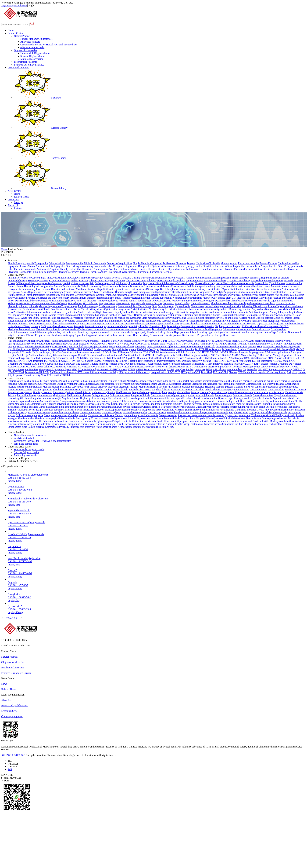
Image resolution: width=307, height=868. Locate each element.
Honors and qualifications (14, 705)
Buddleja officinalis (285, 415)
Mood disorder (208, 324)
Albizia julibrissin (205, 395)
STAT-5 (36, 364)
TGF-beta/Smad (94, 355)
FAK (114, 349)
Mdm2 (286, 361)
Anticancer (33, 341)
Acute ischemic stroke (200, 321)
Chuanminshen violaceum (101, 415)
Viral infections (167, 295)
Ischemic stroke (294, 283)
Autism (114, 324)
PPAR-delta (43, 367)
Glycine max (94, 401)
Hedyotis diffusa (204, 418)
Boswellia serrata (213, 424)
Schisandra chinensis (170, 401)
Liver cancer (127, 315)
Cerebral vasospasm (85, 295)
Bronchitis (157, 329)
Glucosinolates (252, 266)
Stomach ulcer (75, 303)
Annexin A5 (106, 369)
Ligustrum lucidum (128, 387)
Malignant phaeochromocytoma (57, 326)
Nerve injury (115, 298)
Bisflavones (126, 269)
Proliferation (20, 312)
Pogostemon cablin (255, 407)
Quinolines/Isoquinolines (44, 272)
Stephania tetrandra (28, 407)
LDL (22, 352)
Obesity (246, 280)
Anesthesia (228, 303)
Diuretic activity (141, 335)
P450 (183, 341)
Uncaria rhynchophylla (207, 407)
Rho (99, 344)
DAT (22, 372)
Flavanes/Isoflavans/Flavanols (73, 272)
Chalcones (181, 263)
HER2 (215, 361)
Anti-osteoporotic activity (97, 346)
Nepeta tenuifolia (144, 398)
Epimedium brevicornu (144, 421)
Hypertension (192, 295)
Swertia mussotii (216, 415)
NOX (52, 367)
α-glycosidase (54, 346)
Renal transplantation (275, 292)
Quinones (157, 266)
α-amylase (180, 369)
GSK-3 (60, 352)
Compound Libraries (18, 68)
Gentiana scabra (26, 418)
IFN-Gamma (153, 346)
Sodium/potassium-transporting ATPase (192, 364)
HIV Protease (120, 369)
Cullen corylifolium (67, 384)
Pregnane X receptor (18, 369)
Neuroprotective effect (227, 346)
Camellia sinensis (294, 392)
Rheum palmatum (244, 392)
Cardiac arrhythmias (141, 312)
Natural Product (22, 36)
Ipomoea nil (246, 421)
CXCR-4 (249, 364)
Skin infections (279, 329)
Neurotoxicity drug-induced (60, 295)
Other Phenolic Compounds (22, 269)
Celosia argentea (36, 427)
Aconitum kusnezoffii (31, 421)
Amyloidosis (258, 309)
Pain (92, 283)
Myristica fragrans (132, 407)
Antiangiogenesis (62, 292)
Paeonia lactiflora (195, 390)
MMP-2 (252, 346)
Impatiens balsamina (29, 401)
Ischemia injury (78, 298)
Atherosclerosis (97, 280)
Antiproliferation (16, 295)
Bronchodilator (207, 318)
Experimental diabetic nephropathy (129, 332)
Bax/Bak (34, 369)
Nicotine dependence (245, 303)
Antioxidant (63, 278)
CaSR (197, 372)
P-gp (113, 341)
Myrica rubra (59, 395)
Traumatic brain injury (96, 326)
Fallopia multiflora (236, 401)
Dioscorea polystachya (99, 404)
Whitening (247, 306)
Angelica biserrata (105, 384)
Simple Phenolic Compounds (148, 263)
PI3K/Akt (210, 346)
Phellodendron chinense (79, 395)
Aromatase (190, 358)
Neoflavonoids (140, 269)
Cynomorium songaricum (221, 392)
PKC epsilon (187, 372)
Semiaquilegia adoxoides (275, 418)
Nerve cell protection (36, 344)
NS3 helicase (219, 369)
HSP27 (81, 361)
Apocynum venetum (42, 395)
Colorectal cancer (185, 283)
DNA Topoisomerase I (94, 358)
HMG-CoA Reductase (256, 358)
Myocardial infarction (233, 289)
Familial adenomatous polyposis (145, 301)
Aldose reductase (283, 358)
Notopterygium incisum (127, 384)
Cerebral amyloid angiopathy (227, 321)
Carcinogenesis (253, 315)
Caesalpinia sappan (85, 392)
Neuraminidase (234, 369)
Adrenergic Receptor (74, 341)
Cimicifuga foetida (78, 415)
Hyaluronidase (124, 341)
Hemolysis (74, 324)
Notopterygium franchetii (236, 390)
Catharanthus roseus (120, 395)
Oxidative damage (108, 306)
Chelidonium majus (263, 381)
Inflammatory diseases (19, 278)
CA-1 (71, 358)
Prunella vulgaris (224, 395)
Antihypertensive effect (28, 358)
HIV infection (294, 292)
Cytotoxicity (111, 309)
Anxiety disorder (208, 295)
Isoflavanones (193, 269)
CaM (73, 364)
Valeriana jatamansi (185, 410)
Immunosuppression (97, 298)
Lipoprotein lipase (62, 369)
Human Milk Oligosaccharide (36, 53)
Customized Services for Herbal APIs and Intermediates (49, 45)
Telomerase (266, 361)
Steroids (162, 269)
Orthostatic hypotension (163, 278)
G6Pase (62, 349)
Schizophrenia (265, 278)
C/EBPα (229, 344)
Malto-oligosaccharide (32, 59)
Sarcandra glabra (224, 381)
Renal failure (173, 326)
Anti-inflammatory (17, 341)
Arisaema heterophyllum (232, 407)
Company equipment (12, 716)
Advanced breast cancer (139, 329)
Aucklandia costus (26, 410)
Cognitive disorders (115, 280)
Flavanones (156, 272)
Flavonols (167, 272)
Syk (68, 364)
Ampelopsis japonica (106, 427)
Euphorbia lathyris (184, 398)
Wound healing (183, 303)
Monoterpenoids (229, 263)
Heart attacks (209, 309)
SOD (85, 349)
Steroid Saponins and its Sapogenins (47, 266)
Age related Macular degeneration (234, 309)
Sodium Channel (94, 361)
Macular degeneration (50, 306)
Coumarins (112, 263)
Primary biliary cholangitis (283, 312)
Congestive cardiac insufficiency (205, 312)
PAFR (257, 364)
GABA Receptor (235, 358)
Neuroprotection (274, 309)
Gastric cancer (189, 335)
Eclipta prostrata (45, 410)
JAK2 (223, 358)
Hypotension (71, 312)
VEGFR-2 (154, 352)
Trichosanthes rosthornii (280, 424)
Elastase (233, 372)
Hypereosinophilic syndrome (80, 315)
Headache (152, 332)
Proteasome (31, 372)
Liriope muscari (119, 404)
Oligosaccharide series (25, 50)
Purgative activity (108, 303)
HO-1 (199, 352)
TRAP (187, 355)
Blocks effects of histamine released (166, 358)
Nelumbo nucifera (103, 390)
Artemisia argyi (16, 381)
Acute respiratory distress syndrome (136, 324)
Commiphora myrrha (56, 427)
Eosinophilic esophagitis (108, 315)
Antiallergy (22, 355)
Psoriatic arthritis (71, 286)
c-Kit (40, 372)
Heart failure (145, 306)
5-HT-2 (180, 355)
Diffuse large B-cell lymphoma (162, 289)
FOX (93, 367)
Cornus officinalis (223, 418)
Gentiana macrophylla (46, 418)
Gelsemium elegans (282, 412)
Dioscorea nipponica (161, 395)
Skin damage (152, 295)
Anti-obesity (255, 341)
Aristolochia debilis (148, 415)
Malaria (286, 309)
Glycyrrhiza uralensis (180, 384)
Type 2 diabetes (277, 283)
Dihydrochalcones (176, 269)
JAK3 (212, 355)
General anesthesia (266, 303)
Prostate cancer (179, 286)
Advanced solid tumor (103, 292)
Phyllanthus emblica (233, 404)
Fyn (42, 364)
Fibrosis (30, 335)
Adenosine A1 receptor (160, 364)
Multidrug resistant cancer (225, 278)
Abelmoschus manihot (228, 421)
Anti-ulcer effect (72, 352)
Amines (103, 272)
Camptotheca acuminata (81, 421)
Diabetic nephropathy (106, 283)
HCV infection (90, 303)
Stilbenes (179, 266)
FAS (80, 349)
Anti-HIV (30, 352)
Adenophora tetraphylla (129, 410)
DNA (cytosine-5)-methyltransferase (157, 361)
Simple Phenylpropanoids (21, 263)
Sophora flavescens (193, 404)
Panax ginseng (83, 418)
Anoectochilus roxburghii (103, 424)
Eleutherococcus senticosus (67, 390)
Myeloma (41, 329)
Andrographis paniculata (110, 398)
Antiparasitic (55, 361)
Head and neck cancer (53, 312)
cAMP (121, 355)
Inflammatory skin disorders (170, 315)
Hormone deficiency (145, 315)
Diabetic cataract (264, 318)
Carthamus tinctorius (246, 410)
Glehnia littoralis (86, 384)
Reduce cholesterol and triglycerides (46, 298)
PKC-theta (31, 367)
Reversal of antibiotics (227, 318)
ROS (141, 355)
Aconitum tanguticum (65, 407)
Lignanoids (132, 266)
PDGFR (23, 361)
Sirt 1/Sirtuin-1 (224, 355)
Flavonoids (144, 272)
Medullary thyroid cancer (120, 335)
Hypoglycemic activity (165, 349)
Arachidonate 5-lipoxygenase (249, 352)
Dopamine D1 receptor (19, 364)
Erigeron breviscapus (106, 410)
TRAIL (20, 346)
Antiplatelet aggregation (288, 346)
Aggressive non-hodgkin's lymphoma (276, 324)
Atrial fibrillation (139, 309)
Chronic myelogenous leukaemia (93, 332)
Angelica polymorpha (58, 404)
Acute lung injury (30, 318)
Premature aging (178, 318)
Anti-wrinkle (30, 303)
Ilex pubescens (168, 407)
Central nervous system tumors (255, 332)
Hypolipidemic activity (19, 349)
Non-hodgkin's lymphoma (224, 292)
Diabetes (56, 289)
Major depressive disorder (149, 303)
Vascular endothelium (283, 298)
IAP (46, 361)
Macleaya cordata (279, 421)
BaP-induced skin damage (245, 298)
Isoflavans (218, 269)
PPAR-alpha (167, 346)
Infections (45, 318)
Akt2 (57, 375)
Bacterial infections (273, 280)
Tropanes (94, 272)
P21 (165, 341)
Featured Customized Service (29, 65)
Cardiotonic (193, 318)
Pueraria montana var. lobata (154, 384)
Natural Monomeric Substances (36, 39)
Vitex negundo (227, 410)
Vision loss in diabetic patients (166, 335)
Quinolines (206, 269)
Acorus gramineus (186, 407)
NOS (132, 344)
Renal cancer (230, 335)
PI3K (198, 341)
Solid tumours (169, 283)
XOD (120, 358)
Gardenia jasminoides (283, 410)
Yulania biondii (120, 390)
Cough (142, 321)
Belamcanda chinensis (214, 401)
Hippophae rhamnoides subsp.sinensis (196, 421)
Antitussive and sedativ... (228, 341)
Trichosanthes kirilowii (263, 415)
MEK (260, 346)
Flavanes (273, 263)
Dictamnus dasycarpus (71, 387)
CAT (91, 349)
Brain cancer (136, 286)
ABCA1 (107, 352)
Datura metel (182, 381)
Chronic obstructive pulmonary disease (146, 280)
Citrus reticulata (276, 390)
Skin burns (216, 303)
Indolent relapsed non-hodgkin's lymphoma (210, 286)
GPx (260, 369)
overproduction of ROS (122, 346)
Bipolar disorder (281, 278)
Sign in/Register (10, 5)
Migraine (180, 295)
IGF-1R (256, 361)
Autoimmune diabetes (215, 280)
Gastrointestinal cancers (233, 315)
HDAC (158, 355)
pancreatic (61, 367)
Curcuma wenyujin (51, 398)
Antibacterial (54, 344)
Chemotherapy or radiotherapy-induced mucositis (216, 306)
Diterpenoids (145, 266)
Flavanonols (244, 263)
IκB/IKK (211, 344)
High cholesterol (105, 312)
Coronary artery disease (229, 295)
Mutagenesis (288, 315)
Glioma (294, 295)
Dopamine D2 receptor (289, 364)
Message (18, 202)
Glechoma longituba (31, 398)
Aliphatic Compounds (95, 263)
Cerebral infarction (201, 303)
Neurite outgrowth (271, 315)
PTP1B (131, 369)
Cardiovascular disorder (82, 278)
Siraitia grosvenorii (42, 392)
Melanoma (165, 286)
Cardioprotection (146, 292)
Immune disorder (191, 301)
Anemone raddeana (150, 404)
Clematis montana (49, 381)
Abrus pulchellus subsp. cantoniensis (184, 424)
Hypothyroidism (122, 312)
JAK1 (122, 372)
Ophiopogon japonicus (184, 395)
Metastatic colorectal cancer (285, 286)
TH (17, 372)
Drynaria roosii (58, 424)
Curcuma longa (198, 412)
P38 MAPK (174, 341)
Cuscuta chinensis (157, 412)
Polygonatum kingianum (110, 407)
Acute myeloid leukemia (198, 278)
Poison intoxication (35, 295)
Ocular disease (30, 309)
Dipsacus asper (226, 398)
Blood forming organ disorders (62, 329)
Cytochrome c (212, 358)
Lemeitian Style (9, 711)
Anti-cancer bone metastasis (131, 367)
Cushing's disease (141, 278)
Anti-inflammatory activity (58, 283)
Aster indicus (90, 387)
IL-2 (295, 358)
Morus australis (150, 427)
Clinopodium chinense (78, 424)
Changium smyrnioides (56, 415)
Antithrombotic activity (41, 355)
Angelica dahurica (161, 390)
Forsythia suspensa (239, 412)
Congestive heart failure (52, 301)
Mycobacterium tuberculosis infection (48, 324)
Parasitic (55, 309)
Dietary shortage (32, 326)
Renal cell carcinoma (234, 283)
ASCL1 (224, 372)
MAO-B (300, 349)
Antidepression (36, 361)
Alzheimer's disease (70, 309)
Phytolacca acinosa (146, 418)
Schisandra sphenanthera (55, 421)
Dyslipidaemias (163, 292)
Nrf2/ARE (67, 344)
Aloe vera (19, 404)
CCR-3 (171, 369)
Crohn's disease (16, 286)
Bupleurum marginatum (20, 392)
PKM (16, 367)
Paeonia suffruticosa (169, 387)
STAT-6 (61, 364)
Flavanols (228, 269)
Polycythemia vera (67, 332)
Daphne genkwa (88, 398)
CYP (105, 344)
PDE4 (46, 372)
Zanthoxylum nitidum (126, 415)
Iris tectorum (239, 418)
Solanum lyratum (110, 401)
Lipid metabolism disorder (155, 318)
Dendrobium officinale (168, 418)
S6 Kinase (135, 352)
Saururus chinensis (243, 395)
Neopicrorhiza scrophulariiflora (158, 410)
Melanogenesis (15, 303)
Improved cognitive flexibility (228, 364)
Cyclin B (158, 341)
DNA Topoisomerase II (136, 364)
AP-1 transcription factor (277, 352)
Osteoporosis (14, 289)
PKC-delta (111, 358)
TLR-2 (261, 355)
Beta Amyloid (76, 346)
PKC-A (149, 349)
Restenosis (192, 292)
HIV (68, 298)
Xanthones (220, 266)
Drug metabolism (152, 283)
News (17, 194)
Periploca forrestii (255, 401)
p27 (280, 361)
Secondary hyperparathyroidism (213, 332)
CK (244, 369)
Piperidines (208, 266)
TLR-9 (216, 372)
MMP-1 (200, 358)
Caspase (190, 341)
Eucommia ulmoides (171, 404)
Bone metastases (272, 289)
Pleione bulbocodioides (256, 424)
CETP (241, 372)
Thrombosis (236, 301)
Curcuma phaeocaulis (217, 412)
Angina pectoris (112, 278)
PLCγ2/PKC (130, 358)
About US (13, 205)
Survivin (101, 367)
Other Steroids (264, 269)
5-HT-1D (298, 369)
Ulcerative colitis (157, 326)
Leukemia (90, 312)
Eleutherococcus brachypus (81, 427)
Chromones (168, 266)
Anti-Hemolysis (92, 369)
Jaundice (207, 298)
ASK (92, 372)
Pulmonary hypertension (130, 283)
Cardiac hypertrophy (161, 298)
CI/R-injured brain (222, 298)
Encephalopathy (166, 306)
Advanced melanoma (39, 321)
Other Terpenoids (235, 266)
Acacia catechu (277, 392)
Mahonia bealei (71, 412)
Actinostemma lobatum (129, 427)
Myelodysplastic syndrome (21, 329)
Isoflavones (169, 263)
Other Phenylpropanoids (290, 266)
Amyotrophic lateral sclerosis (52, 303)
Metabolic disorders (86, 289)
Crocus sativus (264, 410)
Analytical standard (30, 42)
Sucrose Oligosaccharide (33, 56)
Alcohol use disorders (85, 301)
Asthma (75, 280)
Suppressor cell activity (167, 324)
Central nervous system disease (258, 295)
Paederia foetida (261, 421)
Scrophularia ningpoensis (145, 392)
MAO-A (236, 355)
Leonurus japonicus (149, 401)
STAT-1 (223, 361)
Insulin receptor (269, 364)
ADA (80, 369)
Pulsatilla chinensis (69, 381)
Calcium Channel (247, 349)
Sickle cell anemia (283, 318)
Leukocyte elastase (196, 369)
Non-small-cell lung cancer (209, 283)
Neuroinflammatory (18, 332)
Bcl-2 (204, 341)
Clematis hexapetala (256, 384)
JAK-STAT (206, 372)
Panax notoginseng (87, 407)
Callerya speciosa (47, 384)
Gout (154, 306)
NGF (189, 367)
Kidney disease (166, 332)
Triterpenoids (41, 263)
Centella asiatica (253, 404)
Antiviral (287, 344)
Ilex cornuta (134, 404)
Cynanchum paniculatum (238, 415)
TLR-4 (120, 344)
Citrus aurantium (258, 390)
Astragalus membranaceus (73, 401)
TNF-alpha (140, 346)
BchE (198, 349)
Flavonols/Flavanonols (19, 272)
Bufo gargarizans (100, 395)
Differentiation (137, 295)
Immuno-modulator (128, 306)
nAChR (269, 355)
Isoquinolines (125, 263)
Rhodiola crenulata (213, 404)
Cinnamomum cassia (91, 412)
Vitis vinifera (183, 392)
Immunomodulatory (260, 344)
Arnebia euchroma (17, 424)
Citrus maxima (46, 407)
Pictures (18, 208)
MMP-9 (112, 344)
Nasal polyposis (180, 321)
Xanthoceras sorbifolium (202, 381)
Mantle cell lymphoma (129, 318)
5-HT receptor (235, 367)
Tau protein (13, 352)
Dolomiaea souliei (168, 415)
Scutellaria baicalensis (65, 410)
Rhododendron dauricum (276, 387)
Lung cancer (124, 309)
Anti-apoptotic (282, 295)
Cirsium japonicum (42, 390)
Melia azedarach (51, 387)
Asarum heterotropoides (135, 412)
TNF (178, 372)
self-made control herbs (32, 47)
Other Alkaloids (57, 263)
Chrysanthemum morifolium (279, 401)
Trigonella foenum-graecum (219, 387)
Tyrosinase (13, 361)
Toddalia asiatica (78, 404)
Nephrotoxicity (157, 309)
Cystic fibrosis (234, 280)
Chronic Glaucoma (286, 303)
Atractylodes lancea (165, 381)
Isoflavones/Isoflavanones (285, 269)
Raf (52, 372)
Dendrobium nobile (166, 421)
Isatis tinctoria (178, 390)
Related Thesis (21, 197)
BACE (78, 358)
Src (54, 352)
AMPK (38, 346)
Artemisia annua (24, 390)
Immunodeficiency (17, 280)
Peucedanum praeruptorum (231, 384)
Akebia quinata (32, 381)
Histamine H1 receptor (78, 367)
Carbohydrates (67, 269)
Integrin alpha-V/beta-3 (163, 344)
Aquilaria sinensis (282, 398)
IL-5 (246, 344)
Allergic (99, 278)
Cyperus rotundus (34, 412)
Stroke (82, 312)
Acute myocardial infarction (136, 298)
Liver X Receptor (121, 352)
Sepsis (24, 292)
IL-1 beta (239, 344)
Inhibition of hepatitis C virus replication (265, 372)
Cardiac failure (230, 312)
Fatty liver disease (254, 289)
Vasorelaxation (288, 321)
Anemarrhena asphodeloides (192, 415)
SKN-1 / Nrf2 (291, 367)
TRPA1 (73, 361)
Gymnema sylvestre (112, 412)
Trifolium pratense (129, 401)
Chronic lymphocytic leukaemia (112, 295)
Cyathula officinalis (262, 398)
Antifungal (45, 341)
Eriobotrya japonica (108, 387)
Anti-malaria (215, 349)
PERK (50, 375)
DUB (22, 367)
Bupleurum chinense (295, 390)
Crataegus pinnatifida (260, 412)
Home (11, 30)
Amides (255, 263)
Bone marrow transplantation (95, 324)
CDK (230, 361)
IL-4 (273, 344)
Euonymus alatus (276, 384)
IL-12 (301, 358)
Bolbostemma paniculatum (93, 381)
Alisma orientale (297, 421)
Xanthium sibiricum (164, 398)
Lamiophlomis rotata (36, 404)
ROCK (93, 344)
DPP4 (209, 369)
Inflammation (34, 312)
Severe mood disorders (228, 324)
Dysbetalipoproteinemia (91, 329)
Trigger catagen (69, 306)
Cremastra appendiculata (204, 384)
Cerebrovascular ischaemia (116, 286)
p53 (119, 349)
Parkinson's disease (81, 292)
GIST (18, 318)
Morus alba (87, 390)
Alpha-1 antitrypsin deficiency (90, 335)
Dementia (79, 326)
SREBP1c (72, 349)
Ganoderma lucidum (233, 424)
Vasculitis (166, 321)
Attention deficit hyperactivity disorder (128, 326)
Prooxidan (56, 321)
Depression (168, 303)
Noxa (44, 375)
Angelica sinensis (70, 398)
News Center (14, 191)
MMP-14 (149, 355)
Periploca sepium (103, 421)
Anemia (58, 286)
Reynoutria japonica (192, 401)
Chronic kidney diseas (92, 309)
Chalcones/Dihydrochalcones (123, 272)
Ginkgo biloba (188, 418)
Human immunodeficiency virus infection (200, 289)
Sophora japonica (167, 392)
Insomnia (243, 312)
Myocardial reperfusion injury (87, 318)
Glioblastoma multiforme (251, 292)
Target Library (40, 158)
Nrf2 (293, 349)
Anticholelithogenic (259, 312)
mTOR (145, 352)
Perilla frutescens (86, 410)
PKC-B (36, 349)
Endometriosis (68, 289)
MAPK (245, 341)
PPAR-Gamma (192, 344)
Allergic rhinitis (247, 318)
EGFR (279, 344)
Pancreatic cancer (248, 278)
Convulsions (265, 298)
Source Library (40, 188)
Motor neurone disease (115, 329)
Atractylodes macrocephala (140, 381)
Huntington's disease (209, 315)
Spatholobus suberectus (192, 387)
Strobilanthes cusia (17, 427)
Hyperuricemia (182, 306)
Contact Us (13, 200)
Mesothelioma (179, 292)
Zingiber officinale (140, 395)
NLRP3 (243, 346)
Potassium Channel (266, 349)
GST (265, 369)
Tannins (264, 263)
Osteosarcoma (15, 309)
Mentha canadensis (148, 387)
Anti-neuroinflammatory (137, 372)
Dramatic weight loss (126, 292)
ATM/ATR (111, 367)
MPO (74, 369)
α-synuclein (51, 364)
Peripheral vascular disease (49, 335)
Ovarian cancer (151, 286)
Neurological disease (254, 301)
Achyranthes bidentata (39, 424)
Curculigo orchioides (276, 407)
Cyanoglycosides (193, 266)
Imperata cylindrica (105, 392)
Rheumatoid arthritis (60, 280)
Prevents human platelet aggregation (261, 321)
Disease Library (41, 128)
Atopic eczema (57, 315)
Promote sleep (276, 367)
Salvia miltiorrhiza (50, 401)
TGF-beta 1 (269, 346)
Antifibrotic (44, 309)
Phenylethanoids (269, 266)
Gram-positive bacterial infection (197, 326)
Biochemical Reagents (25, 62)
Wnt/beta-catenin (169, 352)
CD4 (236, 361)
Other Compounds (116, 266)
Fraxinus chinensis (243, 381)
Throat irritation (185, 329)
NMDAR (223, 352)
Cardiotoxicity (110, 318)
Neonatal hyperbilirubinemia (187, 298)
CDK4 (81, 355)
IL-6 (44, 346)
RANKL (220, 344)
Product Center (15, 33)
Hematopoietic (153, 321)
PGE (126, 344)
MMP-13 (146, 344)
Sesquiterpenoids (74, 263)
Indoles (24, 266)
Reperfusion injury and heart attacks (183, 309)
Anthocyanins (101, 269)
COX (138, 344)
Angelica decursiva (28, 384)
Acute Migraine (248, 324)
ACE (275, 361)
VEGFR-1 (65, 375)
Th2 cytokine (83, 364)
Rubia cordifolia (67, 418)
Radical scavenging (88, 306)
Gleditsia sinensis (151, 407)
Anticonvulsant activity (188, 361)
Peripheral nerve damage (210, 335)
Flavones (153, 269)
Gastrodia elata (254, 418)
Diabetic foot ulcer (172, 301)
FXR (10, 367)
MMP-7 (214, 352)
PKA (231, 352)
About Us (6, 700)
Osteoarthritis (262, 283)
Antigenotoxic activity (107, 372)
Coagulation (21, 298)
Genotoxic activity (261, 329)
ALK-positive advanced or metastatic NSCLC (265, 326)
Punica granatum (199, 392)
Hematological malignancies (39, 286)
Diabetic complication (264, 306)
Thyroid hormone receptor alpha (106, 364)
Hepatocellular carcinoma (290, 306)
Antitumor (105, 341)
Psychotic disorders (190, 324)
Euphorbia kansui (271, 404)
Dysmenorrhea (222, 301)
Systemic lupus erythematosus (130, 289)
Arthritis (250, 283)
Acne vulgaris (207, 301)
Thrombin (142, 358)
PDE (293, 361)
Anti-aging (69, 335)
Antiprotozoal (92, 341)
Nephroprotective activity (228, 326)
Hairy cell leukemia (61, 318)
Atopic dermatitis (195, 280)
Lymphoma (204, 292)
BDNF (271, 358)
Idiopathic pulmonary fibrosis (23, 306)
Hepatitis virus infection (41, 292)
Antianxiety (62, 358)
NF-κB (211, 341)
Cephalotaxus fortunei (125, 418)
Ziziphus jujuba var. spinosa (248, 387)
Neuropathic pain (126, 303)
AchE (203, 344)
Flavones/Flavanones (245, 269)
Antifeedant (257, 280)
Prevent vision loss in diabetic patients (166, 367)
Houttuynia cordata (53, 412)
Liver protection (81, 283)
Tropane (191, 263)
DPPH (205, 349)
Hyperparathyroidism (185, 332)
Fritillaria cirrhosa (117, 381)
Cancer (35, 278)
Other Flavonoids (84, 269)
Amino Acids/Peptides (48, 269)
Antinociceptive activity (193, 346)
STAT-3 (180, 344)
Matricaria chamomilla (206, 398)
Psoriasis (84, 280)
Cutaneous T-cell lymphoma (208, 329)
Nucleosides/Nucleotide (208, 263)
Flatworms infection (18, 324)
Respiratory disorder (38, 280)
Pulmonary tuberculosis (36, 315)
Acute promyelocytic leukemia (112, 301)
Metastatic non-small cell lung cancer (251, 286)
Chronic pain (192, 315)
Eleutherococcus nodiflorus (131, 424)
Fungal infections (48, 278)
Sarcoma (234, 332)
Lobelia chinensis (214, 390)
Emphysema (170, 329)
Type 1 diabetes (279, 332)
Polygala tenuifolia (122, 421)
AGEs (65, 361)
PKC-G (141, 349)
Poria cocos (129, 398)
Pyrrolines (114, 269)
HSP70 (206, 352)
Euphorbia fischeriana (140, 390)
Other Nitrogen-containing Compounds (86, 266)
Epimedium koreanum (178, 412)
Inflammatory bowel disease (36, 289)
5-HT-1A (29, 346)
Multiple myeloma (176, 280)
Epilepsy (69, 301)
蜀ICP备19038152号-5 (13, 755)
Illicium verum (166, 427)
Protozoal (180, 278)
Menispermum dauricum (29, 387)
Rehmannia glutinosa (64, 392)
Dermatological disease (27, 301)
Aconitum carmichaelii (207, 410)
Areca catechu (261, 392)
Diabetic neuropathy (91, 286)
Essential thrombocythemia (42, 332)
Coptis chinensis (282, 381)
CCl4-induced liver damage (30, 283)
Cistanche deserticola (102, 418)
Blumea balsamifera (263, 395)
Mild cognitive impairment (279, 301)
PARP (65, 346)
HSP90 (139, 369)
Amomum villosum (155, 424)
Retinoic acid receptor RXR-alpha (72, 372)
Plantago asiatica (243, 398)
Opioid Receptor (186, 352)
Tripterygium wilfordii (19, 395)
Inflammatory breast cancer (237, 329)
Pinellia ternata (124, 392)
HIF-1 (177, 346)
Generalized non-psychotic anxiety (170, 312)
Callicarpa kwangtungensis (29, 415)
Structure (37, 98)
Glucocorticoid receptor (65, 355)
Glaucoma (126, 278)
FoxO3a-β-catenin (128, 361)
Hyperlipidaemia (106, 289)
